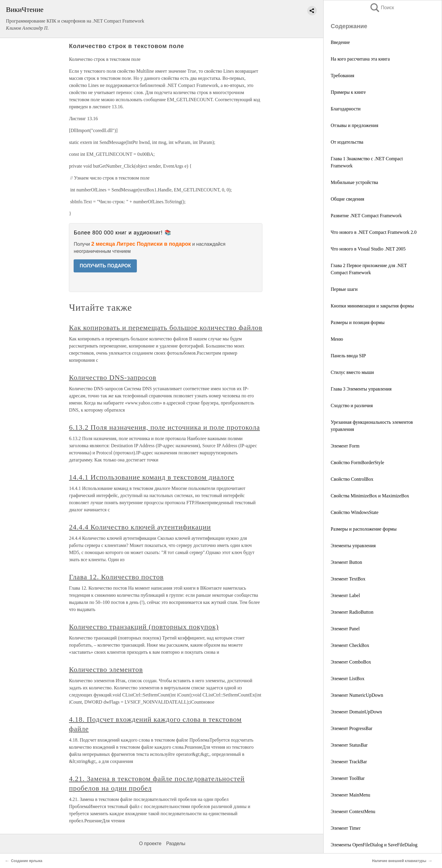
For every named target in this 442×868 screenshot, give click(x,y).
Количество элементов (106, 669)
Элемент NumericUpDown (357, 695)
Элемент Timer (346, 828)
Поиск (382, 8)
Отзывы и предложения (354, 125)
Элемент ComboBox (351, 662)
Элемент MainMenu (350, 795)
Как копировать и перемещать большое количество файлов (165, 328)
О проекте (150, 844)
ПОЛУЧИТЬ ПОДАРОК (105, 266)
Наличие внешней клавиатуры (399, 861)
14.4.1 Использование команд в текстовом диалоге (152, 477)
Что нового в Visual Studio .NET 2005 (368, 249)
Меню (337, 339)
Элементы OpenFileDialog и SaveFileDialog (374, 845)
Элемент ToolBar (348, 778)
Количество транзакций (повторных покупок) (144, 627)
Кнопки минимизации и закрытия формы (372, 306)
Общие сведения (347, 199)
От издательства (347, 142)
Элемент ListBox (348, 679)
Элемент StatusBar (349, 745)
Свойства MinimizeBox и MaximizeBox (370, 496)
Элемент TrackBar (349, 762)
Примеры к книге (348, 92)
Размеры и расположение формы (364, 529)
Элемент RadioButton (352, 612)
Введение (340, 42)
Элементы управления (353, 546)
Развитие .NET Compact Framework (366, 216)
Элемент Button (346, 562)
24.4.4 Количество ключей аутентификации (140, 527)
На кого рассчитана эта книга (360, 59)
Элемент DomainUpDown (356, 712)
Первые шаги (344, 289)
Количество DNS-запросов (113, 377)
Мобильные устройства (354, 182)
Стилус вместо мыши (352, 372)
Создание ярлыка (27, 861)
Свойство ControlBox (352, 479)
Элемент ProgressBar (351, 728)
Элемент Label (345, 595)
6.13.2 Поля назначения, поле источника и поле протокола (164, 427)
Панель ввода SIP (348, 356)
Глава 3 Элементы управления (361, 389)
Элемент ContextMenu (353, 811)
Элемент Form (345, 446)
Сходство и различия (352, 406)
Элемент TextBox (348, 579)
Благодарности (346, 109)
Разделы (176, 844)
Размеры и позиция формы (358, 322)
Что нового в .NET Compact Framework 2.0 (374, 232)
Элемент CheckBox (350, 645)
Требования (342, 76)
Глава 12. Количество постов (116, 577)
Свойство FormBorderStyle (357, 462)
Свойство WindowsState (355, 512)
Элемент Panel (345, 629)
